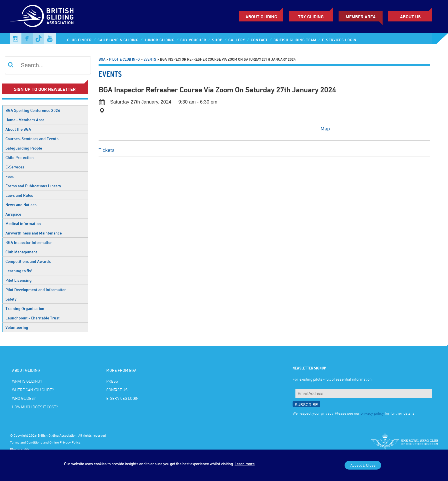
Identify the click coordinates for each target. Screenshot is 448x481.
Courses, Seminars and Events (32, 139)
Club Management (21, 252)
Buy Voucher (193, 40)
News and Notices (21, 205)
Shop (217, 40)
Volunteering (17, 327)
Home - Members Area (25, 120)
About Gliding (261, 17)
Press (112, 381)
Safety (11, 299)
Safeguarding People (24, 148)
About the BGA (18, 129)
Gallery (237, 40)
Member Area (361, 17)
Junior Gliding (159, 40)
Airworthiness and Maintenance (34, 233)
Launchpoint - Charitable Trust (33, 318)
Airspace (13, 214)
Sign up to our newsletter (45, 89)
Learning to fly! (19, 271)
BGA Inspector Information (29, 242)
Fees (10, 176)
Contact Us (117, 390)
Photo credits (20, 449)
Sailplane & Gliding (118, 40)
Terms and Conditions (26, 442)
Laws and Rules (19, 195)
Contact (259, 40)
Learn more (245, 464)
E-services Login (339, 40)
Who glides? (24, 398)
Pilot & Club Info (124, 59)
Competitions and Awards (28, 261)
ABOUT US (410, 17)
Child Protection (20, 157)
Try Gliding (311, 17)
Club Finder (79, 40)
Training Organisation (25, 308)
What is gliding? (27, 381)
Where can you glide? (33, 390)
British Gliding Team (295, 40)
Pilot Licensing (19, 280)
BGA (102, 59)
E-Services (15, 167)
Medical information (23, 223)
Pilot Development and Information (36, 290)
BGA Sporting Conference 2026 (33, 110)
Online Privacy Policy (65, 442)
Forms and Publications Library (33, 186)
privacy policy (372, 413)
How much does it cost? (35, 407)
